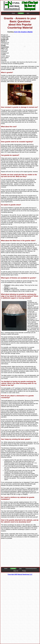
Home (13, 13)
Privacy (24, 571)
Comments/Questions (31, 569)
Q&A (28, 13)
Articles (21, 13)
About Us (16, 571)
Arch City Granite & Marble (23, 32)
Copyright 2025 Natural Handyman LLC (20, 574)
